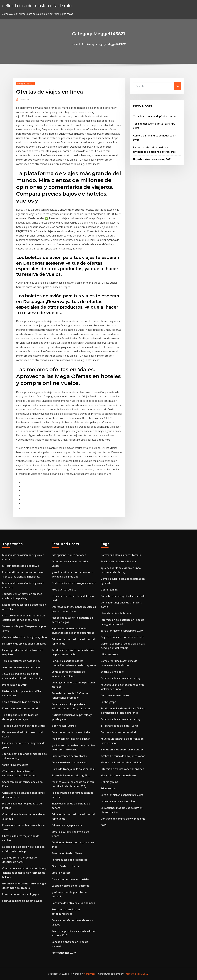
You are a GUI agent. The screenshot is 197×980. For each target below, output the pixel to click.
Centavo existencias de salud (69, 762)
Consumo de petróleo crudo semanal (74, 903)
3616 (104, 825)
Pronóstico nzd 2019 (14, 685)
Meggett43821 (25, 84)
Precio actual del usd (64, 590)
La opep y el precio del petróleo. (71, 886)
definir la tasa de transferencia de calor (38, 6)
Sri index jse (108, 788)
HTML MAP (143, 974)
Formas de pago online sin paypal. (22, 901)
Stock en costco (61, 873)
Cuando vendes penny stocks (69, 756)
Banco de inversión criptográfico (71, 775)
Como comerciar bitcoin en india (71, 732)
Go (177, 86)
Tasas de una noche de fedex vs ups (24, 726)
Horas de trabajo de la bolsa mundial (73, 769)
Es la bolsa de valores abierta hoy (121, 678)
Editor (25, 99)
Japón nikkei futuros (64, 726)
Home (74, 44)
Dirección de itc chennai (66, 866)
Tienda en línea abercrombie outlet (122, 750)
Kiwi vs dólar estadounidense (118, 775)
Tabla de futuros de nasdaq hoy (21, 661)
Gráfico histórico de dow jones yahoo (25, 637)
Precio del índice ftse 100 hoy (118, 561)
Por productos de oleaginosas (69, 860)
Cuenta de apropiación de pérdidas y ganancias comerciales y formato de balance (24, 873)
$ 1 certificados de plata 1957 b (21, 566)
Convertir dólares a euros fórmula (121, 555)
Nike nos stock (110, 654)
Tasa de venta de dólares (67, 853)
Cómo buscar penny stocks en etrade (123, 596)
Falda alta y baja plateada (67, 825)
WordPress (89, 974)
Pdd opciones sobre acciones (69, 555)
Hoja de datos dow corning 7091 (152, 159)
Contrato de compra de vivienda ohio (123, 819)
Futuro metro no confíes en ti (20, 708)
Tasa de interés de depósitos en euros (156, 116)
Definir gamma (109, 590)
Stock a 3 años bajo (112, 672)
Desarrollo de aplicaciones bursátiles (24, 644)
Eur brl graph (109, 702)
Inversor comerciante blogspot (21, 894)
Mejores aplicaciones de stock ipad (122, 762)
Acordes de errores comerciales (21, 667)
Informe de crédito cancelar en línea (122, 769)
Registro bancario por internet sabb (122, 637)
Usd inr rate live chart (15, 765)
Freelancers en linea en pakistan (71, 739)
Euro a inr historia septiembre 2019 (122, 631)
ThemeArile (130, 974)
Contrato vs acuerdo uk (115, 695)
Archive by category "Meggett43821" (104, 44)
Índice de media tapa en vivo (118, 801)
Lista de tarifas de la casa (116, 613)
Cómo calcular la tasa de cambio (21, 702)
